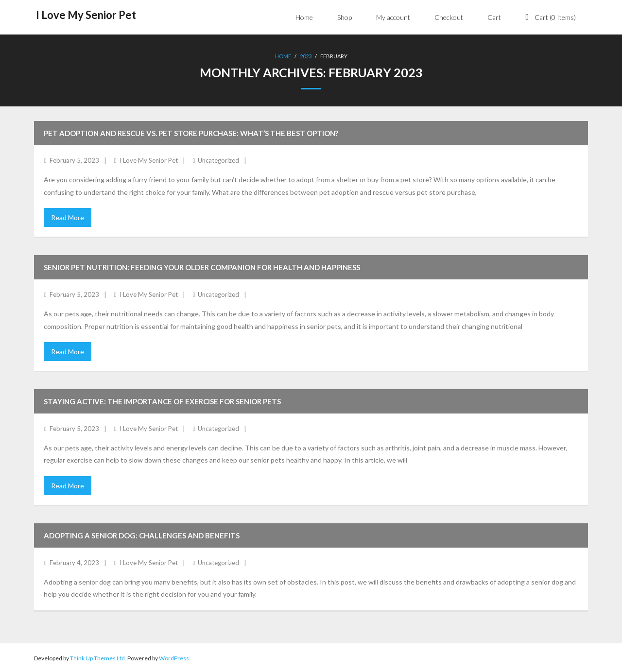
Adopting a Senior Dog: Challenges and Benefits (142, 534)
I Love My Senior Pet (149, 159)
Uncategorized (218, 159)
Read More (68, 216)
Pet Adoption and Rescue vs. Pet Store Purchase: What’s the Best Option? (191, 132)
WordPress (174, 657)
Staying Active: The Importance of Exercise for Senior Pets (162, 400)
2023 (306, 56)
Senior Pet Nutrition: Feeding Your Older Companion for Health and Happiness (202, 266)
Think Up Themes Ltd (97, 657)
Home (283, 56)
